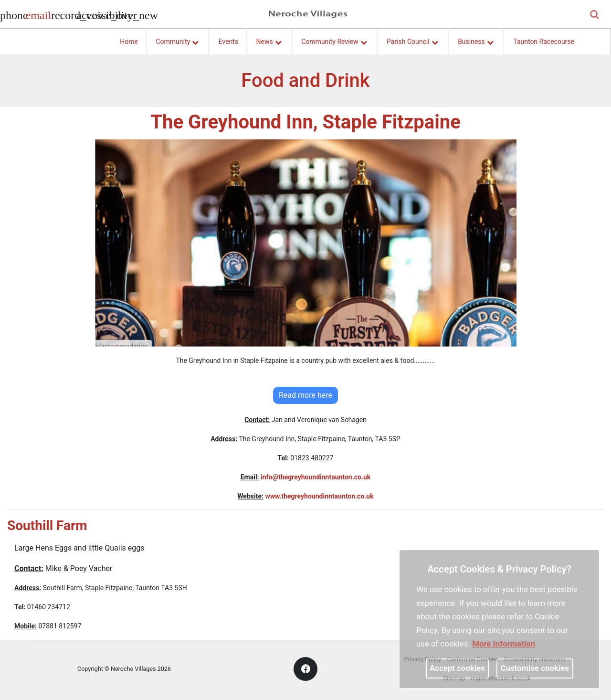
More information (504, 644)
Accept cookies (457, 668)
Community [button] (177, 40)
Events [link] (228, 42)
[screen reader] (63, 14)
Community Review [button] (334, 40)
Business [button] (476, 40)
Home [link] (129, 42)
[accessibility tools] (88, 14)
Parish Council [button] (412, 40)
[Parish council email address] (37, 14)
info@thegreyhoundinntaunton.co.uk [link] (316, 477)
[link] (38, 17)
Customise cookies (535, 668)
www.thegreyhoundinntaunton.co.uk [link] (319, 496)
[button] (595, 15)
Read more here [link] (305, 395)
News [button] (269, 40)
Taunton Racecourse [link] (544, 42)
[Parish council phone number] (12, 14)
